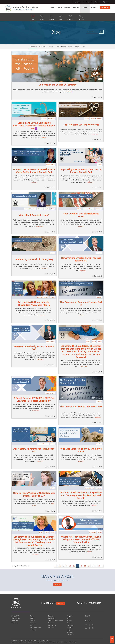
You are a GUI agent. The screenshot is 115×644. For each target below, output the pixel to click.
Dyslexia (52, 297)
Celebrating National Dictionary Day (34, 259)
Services (76, 7)
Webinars (51, 628)
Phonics (32, 621)
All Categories (33, 47)
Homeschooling (50, 164)
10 (70, 566)
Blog (33, 17)
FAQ (61, 17)
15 (89, 566)
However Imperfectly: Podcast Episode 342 (34, 348)
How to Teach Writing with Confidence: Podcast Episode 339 (34, 494)
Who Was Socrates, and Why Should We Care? (81, 450)
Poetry (83, 47)
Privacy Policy (15, 642)
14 (85, 566)
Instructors (70, 625)
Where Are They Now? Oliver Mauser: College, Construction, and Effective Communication (81, 539)
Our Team (15, 623)
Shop (60, 7)
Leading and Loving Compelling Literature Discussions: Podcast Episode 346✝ (34, 126)
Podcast (42, 17)
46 (95, 566)
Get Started (105, 7)
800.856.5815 (95, 603)
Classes (69, 623)
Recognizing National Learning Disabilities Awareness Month (34, 304)
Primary (100, 342)
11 (74, 566)
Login (75, 642)
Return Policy (40, 642)
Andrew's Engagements (56, 621)
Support (85, 7)
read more (69, 92)
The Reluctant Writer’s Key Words (81, 125)
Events (67, 7)
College (99, 532)
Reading (47, 209)
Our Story (15, 621)
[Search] (92, 32)
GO (101, 32)
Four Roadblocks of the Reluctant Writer (81, 215)
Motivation (51, 47)
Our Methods (16, 618)
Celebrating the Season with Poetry (58, 85)
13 (81, 566)
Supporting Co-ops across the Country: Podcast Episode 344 (81, 171)
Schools (94, 7)
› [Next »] (102, 566)
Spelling (52, 253)
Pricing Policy (32, 642)
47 (99, 566)
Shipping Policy (24, 642)
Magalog (51, 17)
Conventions (52, 625)
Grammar (77, 47)
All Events (51, 618)
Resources (70, 17)
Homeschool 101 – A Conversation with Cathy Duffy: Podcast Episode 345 (34, 171)
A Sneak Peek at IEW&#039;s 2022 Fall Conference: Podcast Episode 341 (34, 399)
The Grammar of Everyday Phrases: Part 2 (81, 304)
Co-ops (100, 164)
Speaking (33, 630)
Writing (70, 47)
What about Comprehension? (34, 215)
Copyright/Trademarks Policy (52, 642)
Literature (44, 118)
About (53, 7)
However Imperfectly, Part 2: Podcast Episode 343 (81, 259)
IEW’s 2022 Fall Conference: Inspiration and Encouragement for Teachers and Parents (81, 495)
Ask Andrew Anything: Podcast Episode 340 (34, 450)
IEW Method (42, 47)
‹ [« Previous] (55, 566)
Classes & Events (50, 393)
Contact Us (81, 17)
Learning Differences (61, 47)
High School (51, 118)
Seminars (51, 623)
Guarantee (63, 642)
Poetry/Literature (35, 628)
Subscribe (57, 584)
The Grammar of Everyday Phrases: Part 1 (81, 408)
